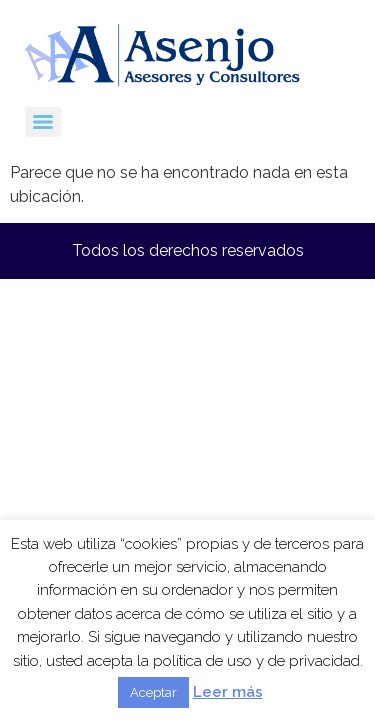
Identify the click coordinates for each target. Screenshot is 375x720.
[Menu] (43, 122)
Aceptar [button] (153, 692)
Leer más (228, 692)
